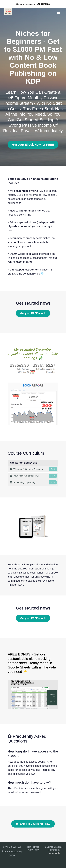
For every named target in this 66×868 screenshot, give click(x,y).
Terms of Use (33, 847)
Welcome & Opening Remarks (33, 469)
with (33, 4)
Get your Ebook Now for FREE (33, 145)
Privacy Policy (33, 850)
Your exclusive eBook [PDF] (33, 476)
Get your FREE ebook (33, 313)
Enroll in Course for (33, 824)
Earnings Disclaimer (54, 847)
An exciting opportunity (33, 482)
